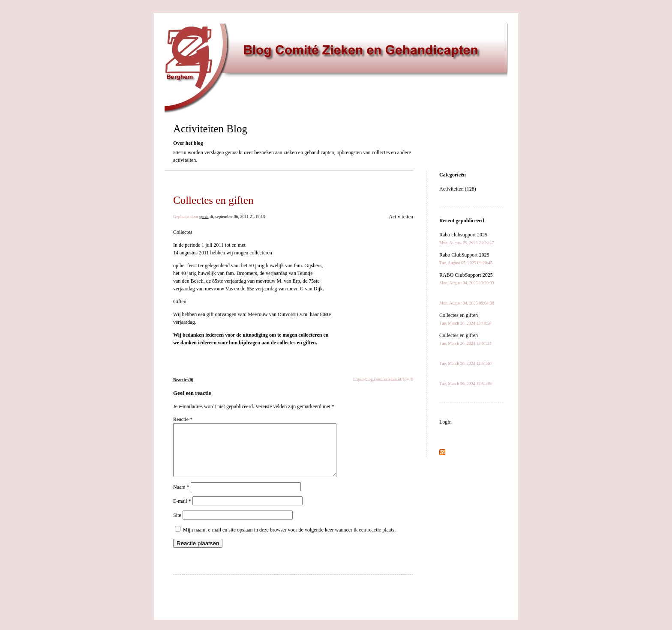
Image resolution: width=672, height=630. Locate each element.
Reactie (183, 419)
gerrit (204, 216)
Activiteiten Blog (210, 129)
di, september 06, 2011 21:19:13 (237, 216)
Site (177, 525)
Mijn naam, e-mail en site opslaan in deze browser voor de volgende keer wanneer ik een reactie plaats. (289, 540)
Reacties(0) (183, 380)
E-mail (182, 511)
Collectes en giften (213, 200)
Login (445, 422)
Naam (181, 497)
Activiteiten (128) (458, 189)
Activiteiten (401, 217)
